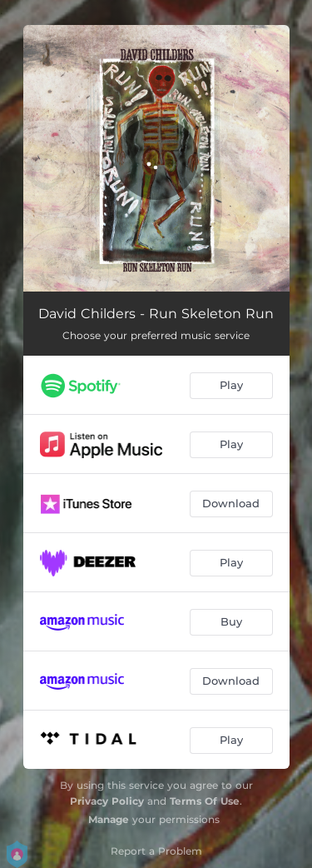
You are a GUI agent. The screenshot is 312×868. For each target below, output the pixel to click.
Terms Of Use (205, 801)
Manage (109, 819)
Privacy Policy (107, 801)
